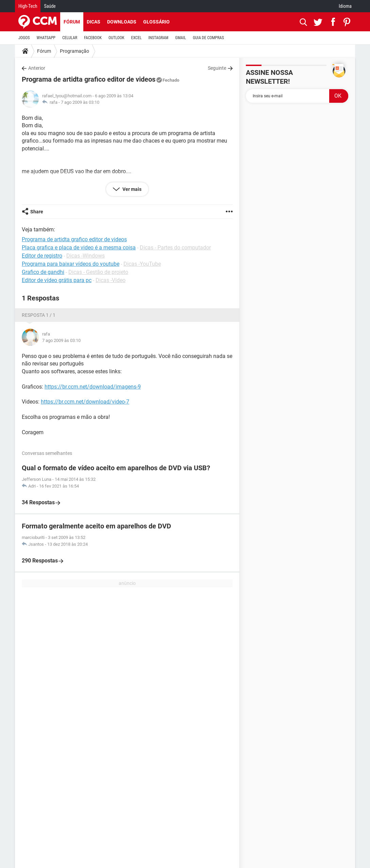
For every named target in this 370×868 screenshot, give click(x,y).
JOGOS (24, 38)
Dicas (94, 22)
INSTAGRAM (158, 38)
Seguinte (217, 68)
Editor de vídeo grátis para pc (57, 280)
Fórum (72, 22)
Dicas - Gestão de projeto (98, 272)
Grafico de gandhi (43, 272)
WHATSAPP (46, 38)
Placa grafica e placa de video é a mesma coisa (79, 248)
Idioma (345, 6)
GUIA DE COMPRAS (208, 38)
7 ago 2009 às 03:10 (80, 102)
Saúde (50, 6)
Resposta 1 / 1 (39, 315)
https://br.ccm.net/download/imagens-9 (93, 387)
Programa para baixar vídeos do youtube (71, 264)
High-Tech (28, 6)
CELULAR (70, 38)
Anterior (37, 68)
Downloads (122, 22)
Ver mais (131, 189)
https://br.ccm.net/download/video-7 (85, 402)
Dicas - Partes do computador (175, 248)
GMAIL (181, 38)
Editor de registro (42, 256)
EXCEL (136, 38)
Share (37, 212)
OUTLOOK (116, 38)
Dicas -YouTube (142, 264)
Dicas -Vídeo (111, 280)
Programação (74, 51)
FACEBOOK (93, 38)
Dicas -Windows (86, 256)
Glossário (156, 22)
